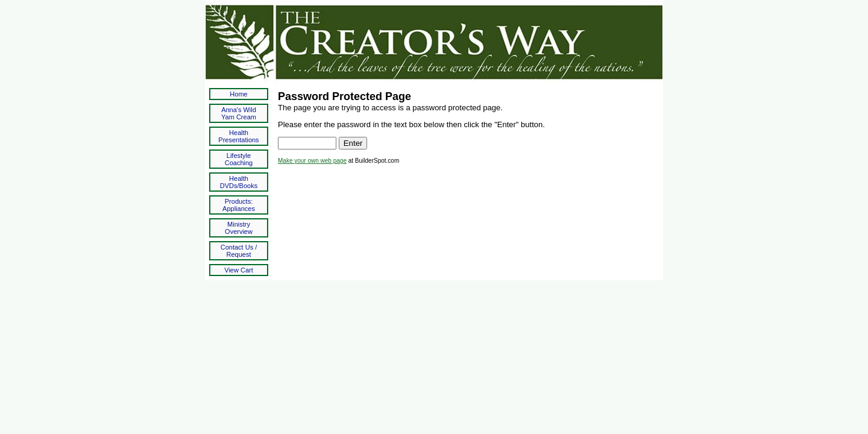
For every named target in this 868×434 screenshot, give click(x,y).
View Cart (238, 270)
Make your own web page (312, 161)
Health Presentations (238, 136)
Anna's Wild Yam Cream (239, 113)
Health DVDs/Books (239, 182)
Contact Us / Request (239, 251)
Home (238, 94)
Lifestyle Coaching (239, 159)
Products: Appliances (239, 205)
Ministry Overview (239, 228)
